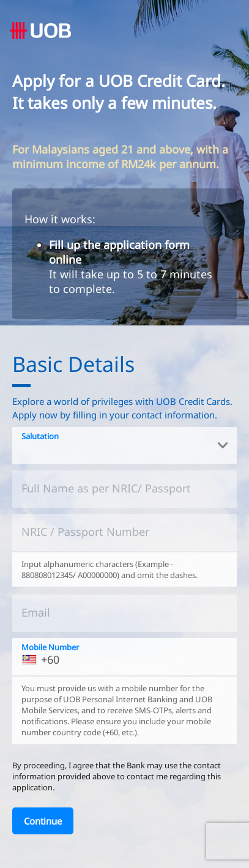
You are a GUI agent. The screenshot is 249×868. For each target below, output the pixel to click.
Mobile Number (50, 647)
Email (36, 612)
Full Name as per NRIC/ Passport (106, 488)
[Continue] (43, 821)
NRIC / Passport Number (85, 532)
